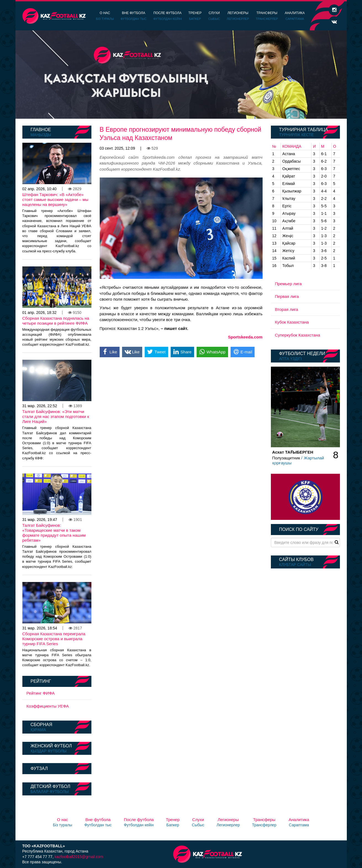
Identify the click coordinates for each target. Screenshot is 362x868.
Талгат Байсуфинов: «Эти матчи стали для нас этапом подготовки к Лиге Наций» (56, 416)
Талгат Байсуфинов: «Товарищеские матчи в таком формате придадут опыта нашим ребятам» (54, 533)
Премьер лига (288, 284)
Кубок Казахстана (292, 322)
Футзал (39, 768)
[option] (181, 75)
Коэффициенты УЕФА (48, 706)
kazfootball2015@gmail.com (79, 857)
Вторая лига (287, 309)
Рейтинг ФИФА (41, 693)
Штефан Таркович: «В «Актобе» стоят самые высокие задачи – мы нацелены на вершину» (55, 199)
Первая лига (287, 296)
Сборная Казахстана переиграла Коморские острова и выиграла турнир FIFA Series (54, 639)
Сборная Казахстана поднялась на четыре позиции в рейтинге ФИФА (56, 321)
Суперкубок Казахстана (298, 335)
